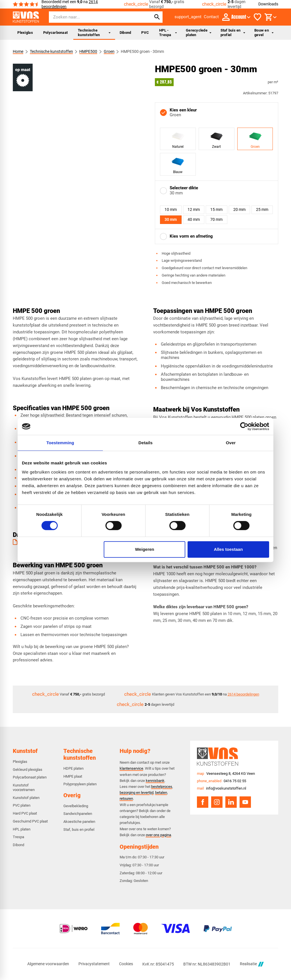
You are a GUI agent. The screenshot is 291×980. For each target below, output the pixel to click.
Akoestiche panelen (79, 822)
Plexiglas (25, 33)
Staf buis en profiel (233, 33)
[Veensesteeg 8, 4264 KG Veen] (226, 774)
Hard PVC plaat (25, 813)
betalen (161, 793)
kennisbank (155, 781)
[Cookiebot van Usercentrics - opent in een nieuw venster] (244, 426)
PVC (145, 33)
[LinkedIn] (231, 802)
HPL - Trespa (168, 33)
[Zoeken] (95, 17)
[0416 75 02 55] (222, 781)
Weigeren (145, 549)
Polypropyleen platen (80, 784)
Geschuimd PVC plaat (30, 821)
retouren (126, 799)
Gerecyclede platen (198, 33)
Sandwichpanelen (78, 814)
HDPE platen (73, 768)
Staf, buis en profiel (79, 830)
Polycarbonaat (55, 33)
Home (18, 51)
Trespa (18, 837)
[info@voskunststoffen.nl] (222, 788)
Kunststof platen (26, 798)
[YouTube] (245, 802)
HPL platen (22, 829)
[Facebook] (203, 802)
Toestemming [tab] (60, 443)
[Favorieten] (257, 17)
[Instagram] (217, 802)
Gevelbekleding (76, 806)
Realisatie (252, 964)
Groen (109, 51)
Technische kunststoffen (94, 33)
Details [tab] (145, 443)
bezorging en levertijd (137, 793)
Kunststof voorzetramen (24, 787)
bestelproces (162, 787)
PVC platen (22, 805)
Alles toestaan (228, 549)
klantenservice (131, 768)
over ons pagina (158, 835)
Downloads (268, 4)
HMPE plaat (73, 776)
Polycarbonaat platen (30, 777)
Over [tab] (231, 443)
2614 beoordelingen (243, 694)
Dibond (125, 33)
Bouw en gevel (264, 33)
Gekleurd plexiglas (28, 770)
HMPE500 (89, 51)
